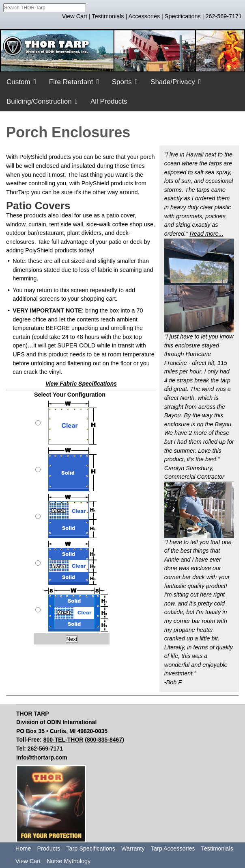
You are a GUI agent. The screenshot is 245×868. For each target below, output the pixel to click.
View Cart (75, 16)
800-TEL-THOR (63, 740)
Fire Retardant (71, 82)
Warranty (133, 848)
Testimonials (108, 16)
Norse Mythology (69, 861)
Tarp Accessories (173, 848)
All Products (109, 101)
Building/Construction (39, 101)
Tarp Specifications (91, 848)
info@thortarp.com (42, 757)
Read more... (206, 234)
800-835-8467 (104, 740)
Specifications (183, 16)
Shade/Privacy (173, 82)
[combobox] (45, 8)
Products (48, 848)
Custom (18, 82)
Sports (122, 82)
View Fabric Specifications (81, 384)
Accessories (144, 16)
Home (23, 848)
